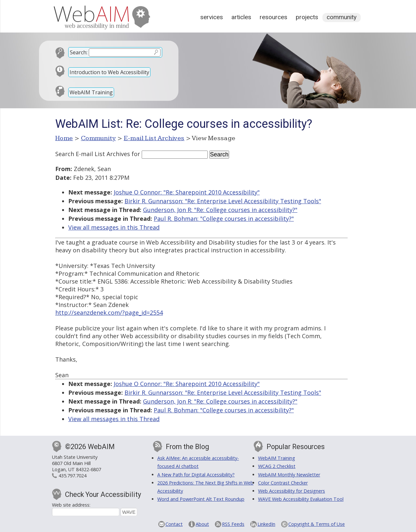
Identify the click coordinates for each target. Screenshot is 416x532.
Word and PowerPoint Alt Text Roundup (201, 499)
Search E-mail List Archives (93, 154)
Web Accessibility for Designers (292, 491)
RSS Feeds (233, 524)
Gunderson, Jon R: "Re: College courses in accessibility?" (220, 210)
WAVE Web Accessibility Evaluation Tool (301, 499)
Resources (273, 17)
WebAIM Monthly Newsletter (289, 475)
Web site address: (71, 505)
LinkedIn (266, 524)
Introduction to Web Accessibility (109, 72)
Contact (174, 524)
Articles (241, 17)
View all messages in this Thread (114, 227)
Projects (307, 17)
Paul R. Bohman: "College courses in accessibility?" (224, 219)
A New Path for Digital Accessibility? (196, 475)
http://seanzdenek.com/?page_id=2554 (109, 313)
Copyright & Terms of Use (317, 524)
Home (64, 138)
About (202, 524)
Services (212, 17)
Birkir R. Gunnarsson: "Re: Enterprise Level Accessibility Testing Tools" (223, 201)
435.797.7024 (72, 476)
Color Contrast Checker (283, 483)
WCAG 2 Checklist (277, 466)
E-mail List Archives (154, 138)
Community (342, 17)
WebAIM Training (91, 92)
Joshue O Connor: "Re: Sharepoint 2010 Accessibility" (187, 192)
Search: (79, 52)
